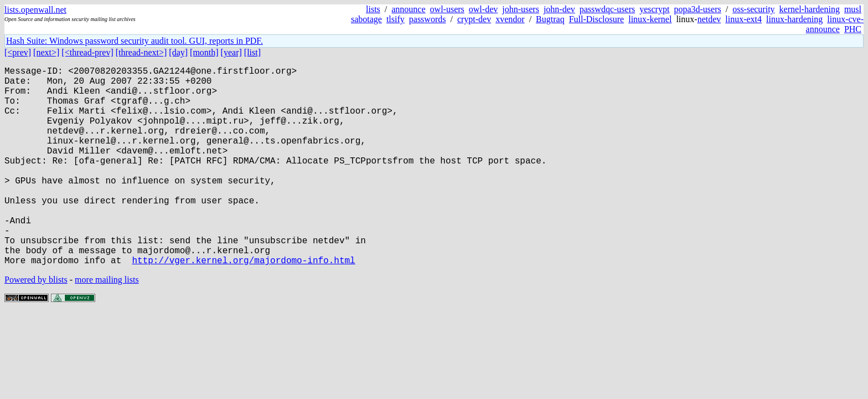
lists (373, 9)
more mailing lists (107, 324)
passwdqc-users (607, 9)
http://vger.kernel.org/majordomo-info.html (243, 304)
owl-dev (483, 9)
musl (853, 9)
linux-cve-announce (835, 24)
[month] (204, 52)
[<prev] (18, 52)
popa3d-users (697, 9)
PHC (853, 29)
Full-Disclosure (597, 19)
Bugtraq (550, 19)
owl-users (447, 9)
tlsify (396, 19)
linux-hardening (794, 19)
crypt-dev (474, 19)
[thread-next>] (141, 52)
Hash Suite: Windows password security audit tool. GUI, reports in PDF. (135, 41)
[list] (252, 52)
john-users (521, 9)
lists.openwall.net (35, 10)
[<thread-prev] (87, 52)
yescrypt (654, 9)
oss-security (753, 9)
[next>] (46, 52)
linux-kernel (650, 19)
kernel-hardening (810, 9)
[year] (231, 52)
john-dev (559, 9)
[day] (178, 52)
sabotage (366, 19)
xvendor (510, 19)
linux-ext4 (743, 19)
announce (408, 9)
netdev (709, 19)
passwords (428, 19)
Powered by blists (36, 324)
